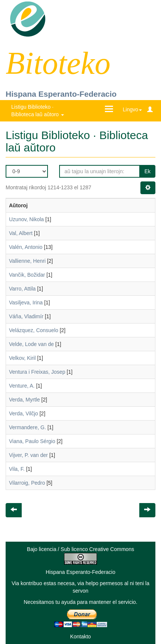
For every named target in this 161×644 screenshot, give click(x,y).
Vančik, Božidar (27, 275)
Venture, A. (22, 386)
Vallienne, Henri (27, 261)
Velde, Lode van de (31, 344)
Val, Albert (21, 233)
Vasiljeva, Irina (26, 303)
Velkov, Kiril (22, 358)
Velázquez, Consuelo (34, 330)
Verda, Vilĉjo (24, 413)
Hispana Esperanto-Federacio (61, 94)
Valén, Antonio (26, 247)
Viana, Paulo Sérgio (32, 441)
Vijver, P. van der (28, 455)
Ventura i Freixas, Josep (37, 372)
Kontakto (80, 637)
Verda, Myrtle (24, 400)
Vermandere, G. (28, 427)
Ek (148, 171)
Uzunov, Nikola (26, 219)
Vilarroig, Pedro (27, 483)
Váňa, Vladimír (26, 316)
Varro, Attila (22, 289)
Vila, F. (17, 469)
